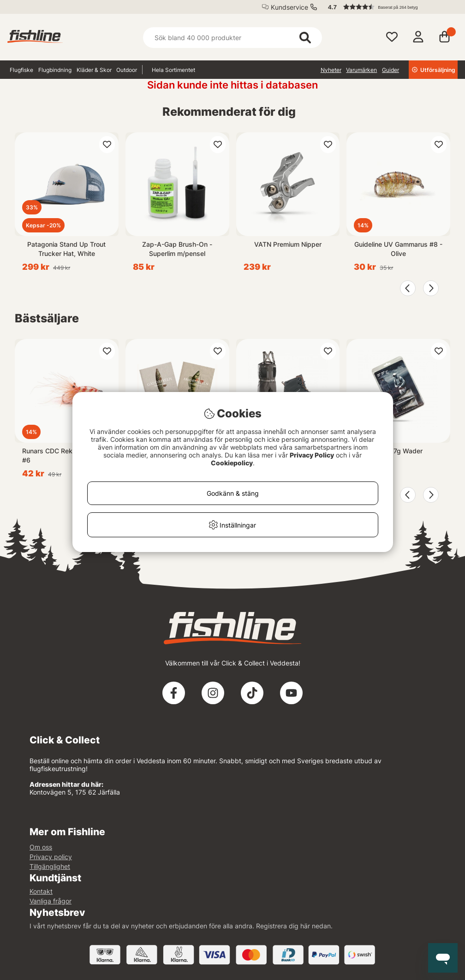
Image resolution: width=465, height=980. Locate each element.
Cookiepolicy (232, 463)
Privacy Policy (312, 455)
